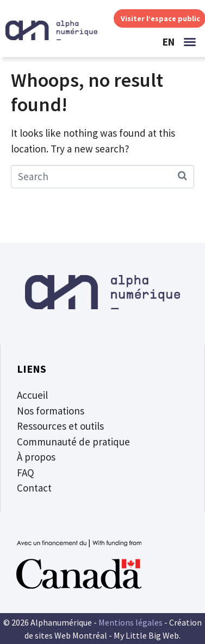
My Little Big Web (146, 635)
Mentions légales (131, 622)
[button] (190, 42)
